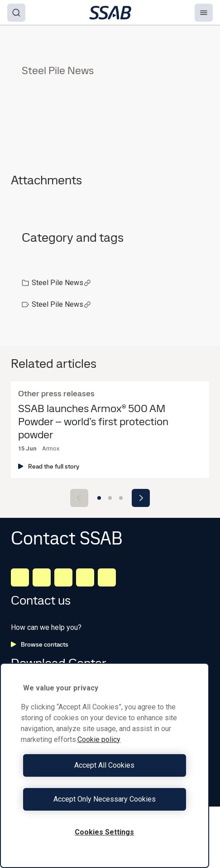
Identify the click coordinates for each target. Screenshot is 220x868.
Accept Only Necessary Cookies (105, 799)
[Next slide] (141, 498)
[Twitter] (85, 577)
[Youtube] (107, 577)
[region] (105, 765)
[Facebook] (42, 577)
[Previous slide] (79, 498)
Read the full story (49, 466)
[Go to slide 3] (121, 498)
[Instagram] (63, 577)
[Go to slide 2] (110, 498)
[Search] (16, 13)
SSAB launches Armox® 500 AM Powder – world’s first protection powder (93, 422)
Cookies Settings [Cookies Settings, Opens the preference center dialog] (104, 832)
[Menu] (204, 13)
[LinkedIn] (20, 577)
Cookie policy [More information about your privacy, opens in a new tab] (99, 739)
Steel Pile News (61, 283)
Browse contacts (40, 644)
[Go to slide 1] (99, 498)
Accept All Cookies (104, 765)
